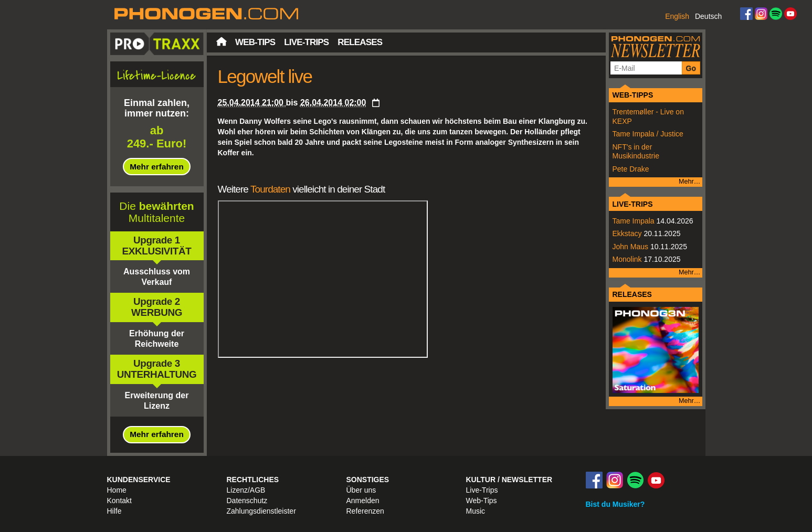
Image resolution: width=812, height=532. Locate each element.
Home (117, 490)
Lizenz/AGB (246, 490)
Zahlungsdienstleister (261, 511)
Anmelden (363, 501)
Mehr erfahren (157, 167)
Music (476, 511)
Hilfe (114, 511)
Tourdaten (270, 189)
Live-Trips (306, 42)
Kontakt (119, 501)
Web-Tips (255, 42)
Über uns (361, 490)
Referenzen (365, 511)
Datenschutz (247, 501)
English (677, 16)
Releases (360, 42)
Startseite (222, 41)
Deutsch (708, 16)
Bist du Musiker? (615, 504)
